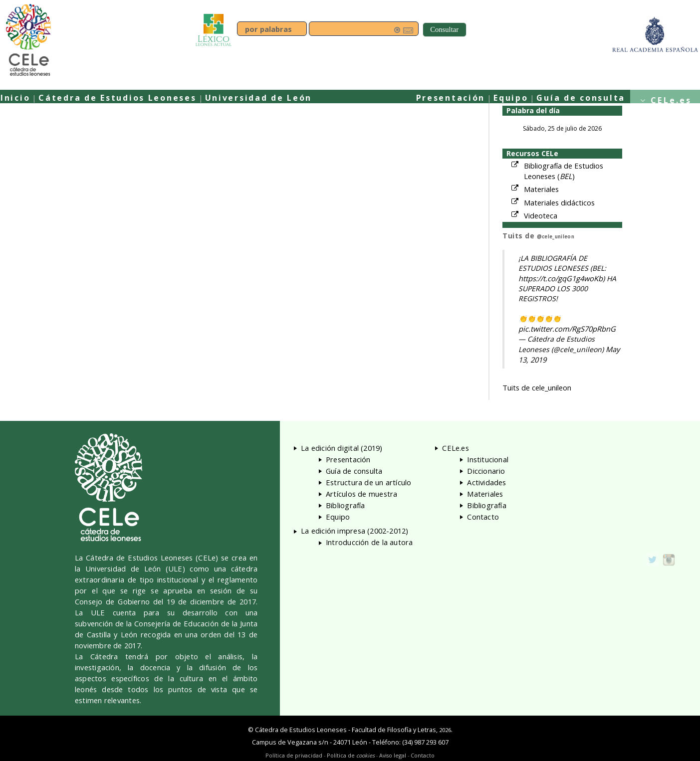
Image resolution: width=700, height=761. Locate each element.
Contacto (483, 517)
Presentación (451, 98)
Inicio (15, 98)
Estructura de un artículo (369, 482)
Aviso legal (393, 755)
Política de (351, 755)
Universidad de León (259, 98)
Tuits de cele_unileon (537, 387)
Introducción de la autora (369, 542)
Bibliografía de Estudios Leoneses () (564, 171)
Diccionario (486, 471)
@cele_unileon (556, 237)
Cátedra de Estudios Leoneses (117, 98)
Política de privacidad (294, 755)
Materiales (541, 189)
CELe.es (671, 100)
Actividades (486, 482)
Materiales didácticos (559, 202)
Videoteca (541, 215)
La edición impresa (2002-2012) (355, 531)
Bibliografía (346, 505)
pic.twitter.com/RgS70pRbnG (567, 329)
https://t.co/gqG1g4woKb (561, 278)
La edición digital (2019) (342, 448)
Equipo (511, 98)
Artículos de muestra (361, 494)
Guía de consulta (581, 98)
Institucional (488, 459)
